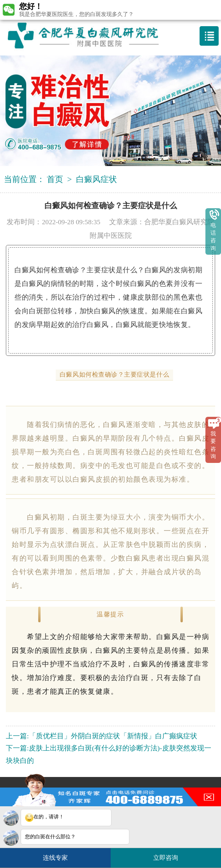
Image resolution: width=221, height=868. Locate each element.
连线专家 (55, 858)
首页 (55, 179)
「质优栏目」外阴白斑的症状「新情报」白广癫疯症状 (113, 736)
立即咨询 (170, 855)
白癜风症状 (96, 179)
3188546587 (159, 790)
